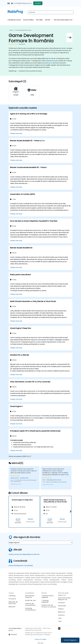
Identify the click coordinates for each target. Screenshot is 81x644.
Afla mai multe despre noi (63, 20)
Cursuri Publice (28, 20)
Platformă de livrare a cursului (49, 606)
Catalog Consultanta (30, 609)
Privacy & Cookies (40, 639)
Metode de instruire (13, 603)
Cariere (61, 615)
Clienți (61, 609)
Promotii (12, 599)
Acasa (11, 30)
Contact (38, 3)
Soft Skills (39, 20)
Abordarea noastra (30, 596)
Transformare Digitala (48, 596)
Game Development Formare (23, 30)
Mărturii (61, 612)
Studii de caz (31, 600)
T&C (60, 621)
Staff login (41, 643)
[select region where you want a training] (40, 543)
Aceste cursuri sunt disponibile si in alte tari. (24, 554)
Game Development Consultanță (21, 566)
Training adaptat (45, 601)
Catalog (12, 596)
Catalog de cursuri (14, 20)
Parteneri (62, 606)
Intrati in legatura (70, 640)
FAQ (60, 618)
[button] (70, 511)
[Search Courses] (51, 12)
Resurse (12, 607)
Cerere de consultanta (30, 604)
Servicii (48, 20)
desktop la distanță (52, 63)
